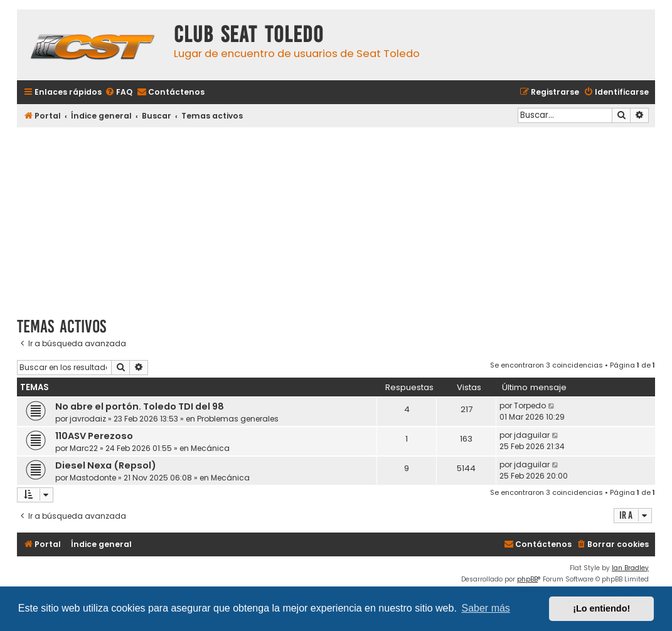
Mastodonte (93, 478)
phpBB (527, 579)
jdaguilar (532, 435)
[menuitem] (119, 93)
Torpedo (530, 406)
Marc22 (84, 448)
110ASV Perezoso (94, 436)
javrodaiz (88, 419)
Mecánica (210, 448)
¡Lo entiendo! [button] (601, 608)
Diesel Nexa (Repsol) (106, 465)
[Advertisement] (336, 218)
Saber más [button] (486, 608)
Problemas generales (238, 419)
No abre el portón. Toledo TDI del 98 (140, 406)
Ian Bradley (630, 568)
